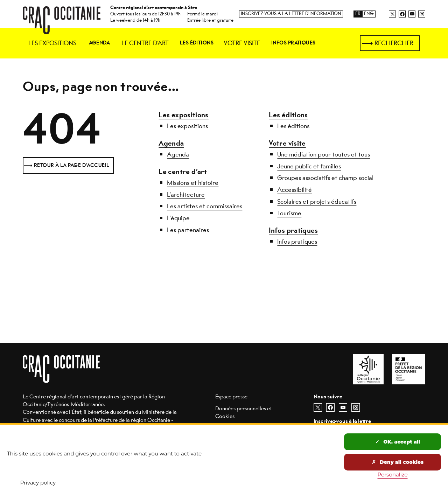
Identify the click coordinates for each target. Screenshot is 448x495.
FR (358, 14)
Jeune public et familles (309, 166)
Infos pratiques (293, 231)
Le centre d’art (183, 172)
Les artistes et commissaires (205, 206)
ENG (369, 14)
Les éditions (288, 115)
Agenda (171, 143)
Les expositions (183, 115)
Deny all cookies (398, 462)
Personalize (393, 475)
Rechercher (394, 43)
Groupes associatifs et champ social (325, 178)
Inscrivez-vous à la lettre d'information (291, 14)
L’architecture (186, 195)
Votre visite (287, 143)
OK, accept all (398, 442)
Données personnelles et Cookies (244, 412)
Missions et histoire (193, 183)
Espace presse (231, 396)
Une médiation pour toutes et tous (324, 154)
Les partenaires (188, 230)
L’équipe (178, 218)
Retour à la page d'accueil (72, 165)
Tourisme (289, 213)
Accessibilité (295, 190)
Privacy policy (38, 483)
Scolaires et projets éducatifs (317, 202)
